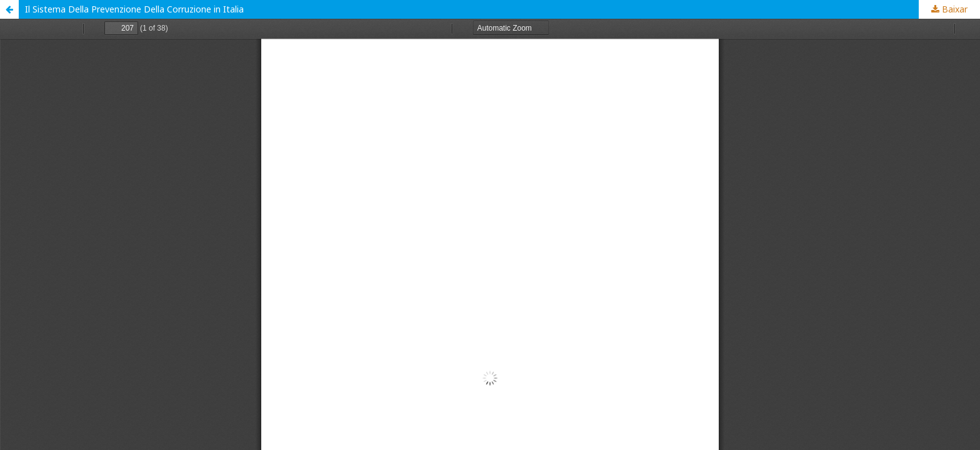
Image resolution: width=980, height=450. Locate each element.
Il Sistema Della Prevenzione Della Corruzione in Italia (134, 9)
